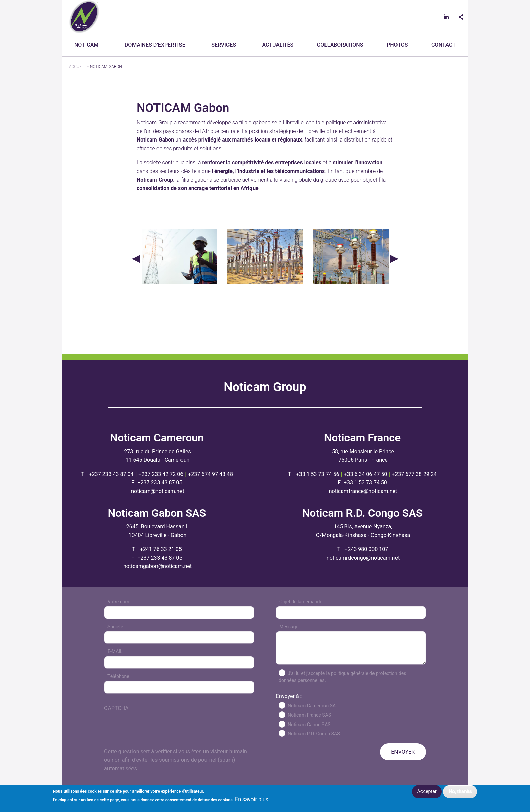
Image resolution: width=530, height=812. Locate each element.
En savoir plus (252, 800)
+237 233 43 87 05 (160, 483)
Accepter (427, 792)
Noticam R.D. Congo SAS (314, 734)
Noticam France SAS (309, 715)
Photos (397, 45)
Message (289, 627)
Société (115, 627)
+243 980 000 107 (366, 549)
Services (224, 45)
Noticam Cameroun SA (312, 706)
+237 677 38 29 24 (414, 474)
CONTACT (443, 45)
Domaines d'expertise (155, 45)
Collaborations (340, 45)
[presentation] (155, 734)
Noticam (86, 45)
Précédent (136, 258)
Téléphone (118, 676)
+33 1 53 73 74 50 (365, 483)
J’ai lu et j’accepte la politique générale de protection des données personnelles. (342, 677)
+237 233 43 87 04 (111, 474)
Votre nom (118, 602)
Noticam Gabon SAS (309, 725)
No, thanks (460, 792)
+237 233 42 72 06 (161, 474)
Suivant (394, 258)
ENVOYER (403, 752)
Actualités (278, 45)
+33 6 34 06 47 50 (365, 474)
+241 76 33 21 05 (161, 549)
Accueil (77, 67)
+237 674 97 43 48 (210, 474)
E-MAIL (115, 651)
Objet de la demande (301, 602)
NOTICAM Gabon (106, 67)
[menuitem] (88, 45)
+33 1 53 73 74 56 (318, 474)
